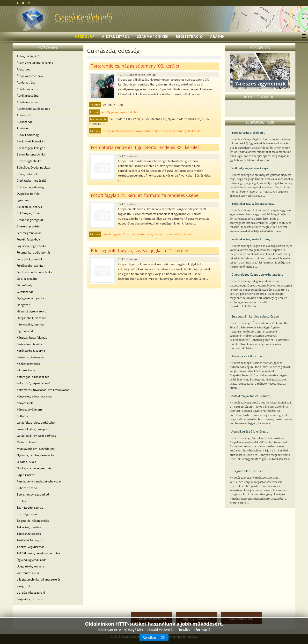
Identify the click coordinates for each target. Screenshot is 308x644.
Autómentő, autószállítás (33, 109)
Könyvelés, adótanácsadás (34, 396)
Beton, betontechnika (31, 154)
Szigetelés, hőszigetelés (33, 521)
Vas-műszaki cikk (28, 573)
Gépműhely (24, 285)
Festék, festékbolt (28, 239)
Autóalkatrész (26, 82)
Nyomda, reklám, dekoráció (35, 455)
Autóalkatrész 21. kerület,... (250, 431)
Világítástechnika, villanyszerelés (39, 579)
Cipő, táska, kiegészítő (32, 181)
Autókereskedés (28, 102)
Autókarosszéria (28, 96)
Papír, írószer (26, 475)
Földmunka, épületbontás (34, 252)
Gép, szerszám (27, 279)
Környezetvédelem (29, 409)
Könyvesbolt (25, 403)
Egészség (23, 200)
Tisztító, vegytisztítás (31, 547)
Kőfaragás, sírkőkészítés (33, 377)
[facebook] (18, 3)
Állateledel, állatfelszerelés (35, 63)
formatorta (145, 234)
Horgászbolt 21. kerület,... (249, 471)
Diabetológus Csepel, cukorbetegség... (257, 275)
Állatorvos (23, 69)
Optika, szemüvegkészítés (34, 468)
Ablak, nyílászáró (28, 56)
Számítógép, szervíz (30, 508)
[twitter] (23, 3)
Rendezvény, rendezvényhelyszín (39, 481)
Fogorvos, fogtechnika (31, 246)
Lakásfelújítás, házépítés (33, 429)
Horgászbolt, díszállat (31, 318)
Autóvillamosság (28, 135)
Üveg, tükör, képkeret (31, 566)
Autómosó (24, 115)
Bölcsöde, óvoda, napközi (34, 167)
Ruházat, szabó (27, 488)
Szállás (21, 501)
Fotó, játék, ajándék (30, 259)
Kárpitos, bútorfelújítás (32, 338)
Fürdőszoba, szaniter (31, 266)
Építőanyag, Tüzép (29, 213)
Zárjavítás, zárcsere (30, 599)
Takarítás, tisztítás (29, 527)
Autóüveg (23, 128)
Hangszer (23, 305)
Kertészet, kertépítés (31, 357)
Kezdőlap (85, 36)
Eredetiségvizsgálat (30, 220)
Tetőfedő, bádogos (29, 540)
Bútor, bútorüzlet (28, 174)
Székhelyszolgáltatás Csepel (250, 168)
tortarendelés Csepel (117, 131)
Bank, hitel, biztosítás (31, 141)
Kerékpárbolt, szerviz (31, 351)
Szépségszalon (27, 514)
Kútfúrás (22, 416)
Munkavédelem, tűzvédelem (36, 449)
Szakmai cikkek (153, 36)
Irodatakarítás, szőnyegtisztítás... (253, 204)
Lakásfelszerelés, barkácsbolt (37, 423)
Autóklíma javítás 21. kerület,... (252, 396)
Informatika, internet (30, 324)
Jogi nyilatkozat (196, 618)
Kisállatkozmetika (28, 364)
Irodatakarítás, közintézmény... (252, 239)
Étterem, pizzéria (28, 226)
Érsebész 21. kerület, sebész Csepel (255, 316)
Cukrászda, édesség (30, 187)
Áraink (217, 36)
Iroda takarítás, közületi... (248, 133)
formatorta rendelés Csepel (172, 234)
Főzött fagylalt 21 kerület (119, 234)
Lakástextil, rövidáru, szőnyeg (37, 436)
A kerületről (116, 36)
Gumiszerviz (25, 292)
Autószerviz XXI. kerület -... (249, 356)
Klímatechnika (26, 370)
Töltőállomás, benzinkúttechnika (38, 553)
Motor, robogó (26, 442)
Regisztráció (189, 36)
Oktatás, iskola (26, 462)
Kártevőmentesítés (29, 344)
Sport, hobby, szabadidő (33, 494)
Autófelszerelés (27, 89)
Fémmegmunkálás (29, 233)
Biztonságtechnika (29, 161)
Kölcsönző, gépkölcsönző (33, 383)
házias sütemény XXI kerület (183, 131)
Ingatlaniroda (26, 331)
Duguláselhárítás (28, 194)
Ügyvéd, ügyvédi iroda (32, 560)
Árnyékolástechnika (30, 76)
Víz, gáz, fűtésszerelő (31, 593)
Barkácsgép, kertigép (31, 148)
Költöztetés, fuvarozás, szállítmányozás (43, 390)
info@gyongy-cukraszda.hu (119, 112)
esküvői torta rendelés (147, 131)
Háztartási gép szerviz (32, 311)
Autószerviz (25, 122)
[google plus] (30, 3)
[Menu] (303, 37)
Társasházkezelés (29, 534)
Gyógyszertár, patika (31, 298)
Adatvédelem (241, 618)
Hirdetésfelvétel (151, 618)
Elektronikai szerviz (30, 207)
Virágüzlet (23, 586)
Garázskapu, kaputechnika (34, 272)
